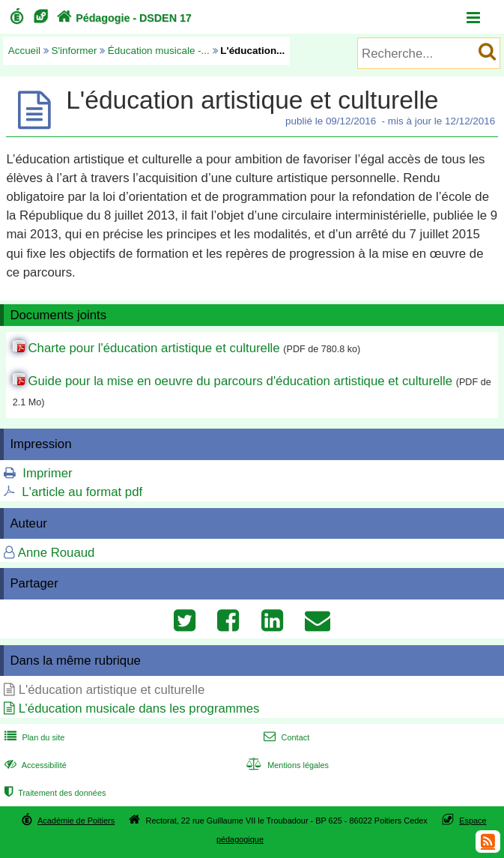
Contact (285, 737)
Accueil (24, 51)
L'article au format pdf (82, 492)
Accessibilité (34, 765)
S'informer (75, 51)
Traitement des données (54, 793)
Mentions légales (286, 765)
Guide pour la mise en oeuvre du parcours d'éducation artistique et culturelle (240, 381)
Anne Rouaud (57, 553)
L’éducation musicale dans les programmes (139, 709)
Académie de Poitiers (76, 821)
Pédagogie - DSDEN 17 (122, 18)
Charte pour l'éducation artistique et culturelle (154, 348)
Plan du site (33, 737)
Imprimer (47, 473)
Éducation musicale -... (159, 51)
